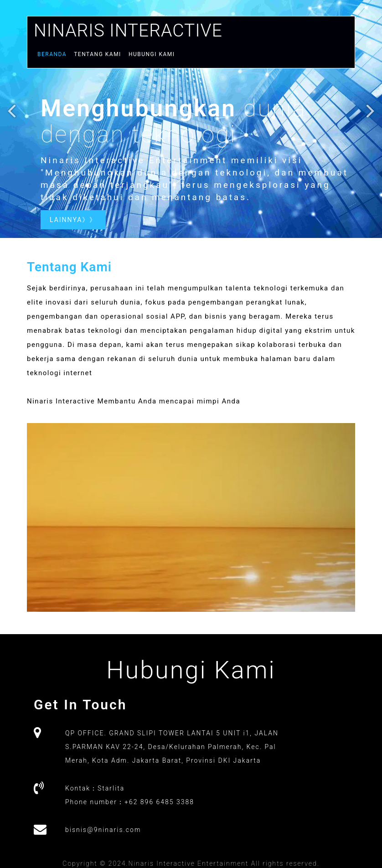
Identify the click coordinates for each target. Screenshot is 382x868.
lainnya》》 (73, 220)
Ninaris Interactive (128, 30)
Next (370, 115)
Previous (12, 115)
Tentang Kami (98, 54)
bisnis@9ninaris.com (103, 830)
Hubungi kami (152, 54)
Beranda (52, 54)
